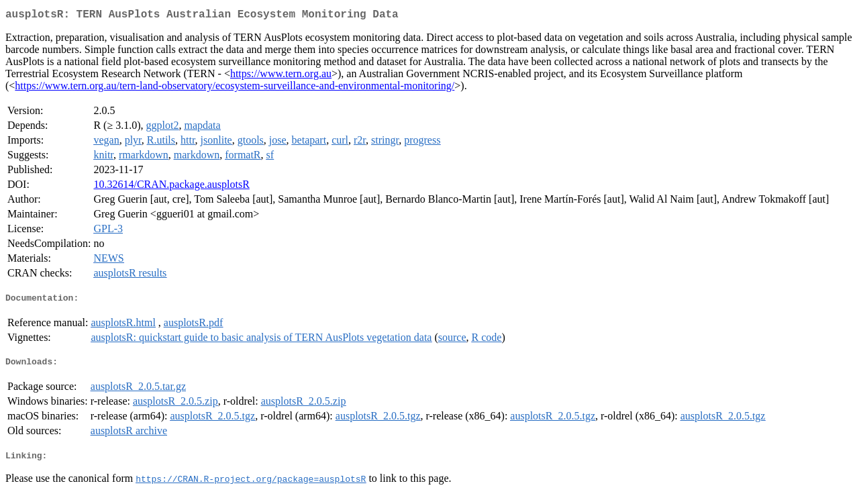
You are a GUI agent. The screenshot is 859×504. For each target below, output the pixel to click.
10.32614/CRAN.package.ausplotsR (171, 187)
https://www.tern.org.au (281, 76)
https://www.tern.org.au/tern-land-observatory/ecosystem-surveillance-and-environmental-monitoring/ (235, 88)
